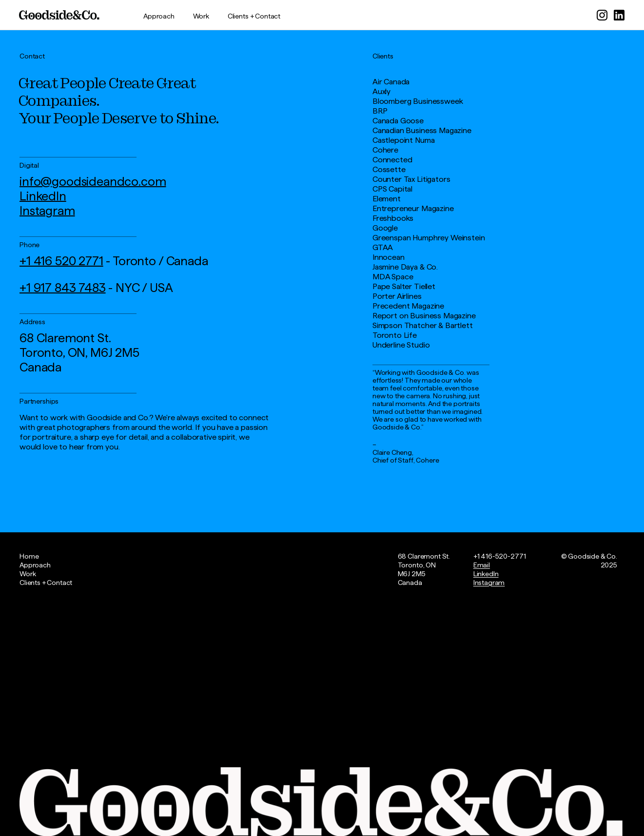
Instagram (47, 211)
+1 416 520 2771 (61, 261)
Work (201, 16)
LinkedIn (43, 196)
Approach (159, 16)
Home (29, 556)
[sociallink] (602, 10)
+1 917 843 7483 (63, 288)
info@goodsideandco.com (93, 181)
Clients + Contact (254, 16)
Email (482, 565)
